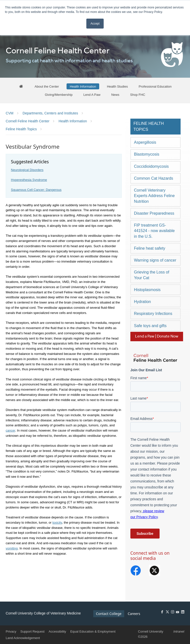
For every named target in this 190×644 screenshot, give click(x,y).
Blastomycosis (147, 154)
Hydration (142, 302)
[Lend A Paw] (92, 94)
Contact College (109, 614)
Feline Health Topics (149, 126)
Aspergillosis (145, 142)
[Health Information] (83, 86)
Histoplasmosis (147, 290)
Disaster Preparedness (154, 213)
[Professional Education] (155, 86)
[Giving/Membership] (59, 94)
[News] (115, 94)
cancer (10, 430)
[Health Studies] (117, 86)
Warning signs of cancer (155, 260)
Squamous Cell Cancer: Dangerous (36, 190)
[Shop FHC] (138, 94)
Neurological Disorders (27, 170)
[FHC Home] (21, 86)
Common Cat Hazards (154, 178)
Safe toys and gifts (150, 326)
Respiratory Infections (153, 314)
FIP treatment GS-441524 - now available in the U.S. (154, 231)
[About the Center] (47, 86)
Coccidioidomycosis (152, 166)
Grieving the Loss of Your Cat (152, 275)
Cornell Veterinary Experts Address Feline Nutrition (154, 196)
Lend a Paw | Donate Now (157, 336)
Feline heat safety (150, 248)
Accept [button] (95, 24)
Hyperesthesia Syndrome (29, 180)
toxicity (57, 523)
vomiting (12, 548)
